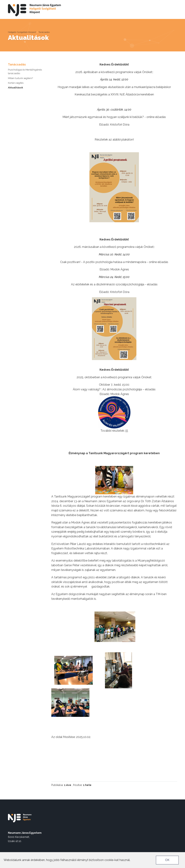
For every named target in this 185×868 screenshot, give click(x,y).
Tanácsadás (44, 32)
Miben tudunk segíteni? (20, 78)
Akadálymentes (133, 3)
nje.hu (151, 3)
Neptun (164, 3)
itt (127, 431)
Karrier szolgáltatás (87, 13)
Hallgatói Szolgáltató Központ (22, 32)
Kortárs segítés (16, 83)
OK (167, 860)
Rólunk (47, 9)
